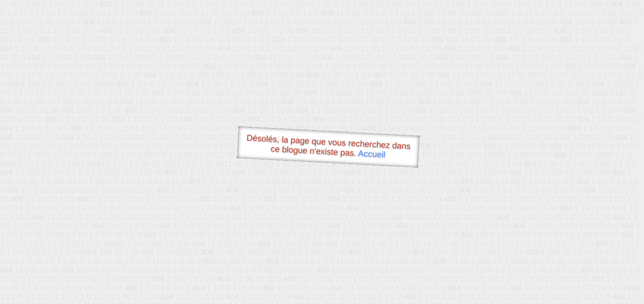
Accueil (372, 154)
